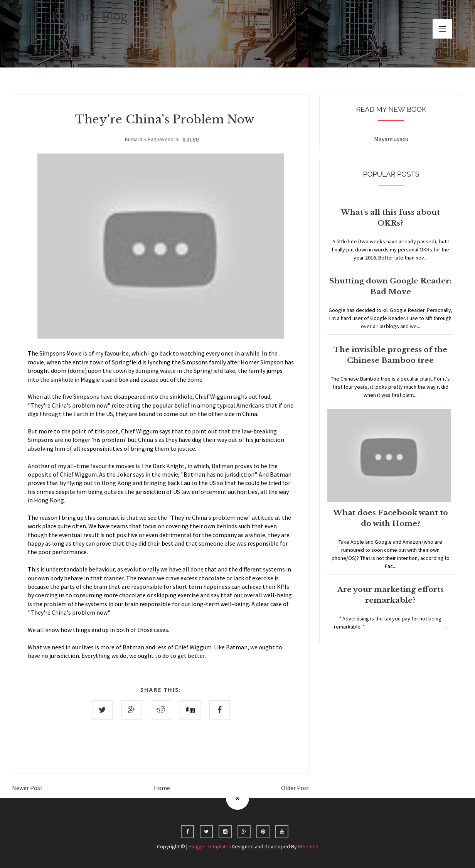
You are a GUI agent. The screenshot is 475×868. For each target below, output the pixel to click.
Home (162, 787)
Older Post (295, 787)
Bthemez (309, 846)
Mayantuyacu (391, 139)
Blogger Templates (209, 846)
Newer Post (27, 787)
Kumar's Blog (90, 16)
